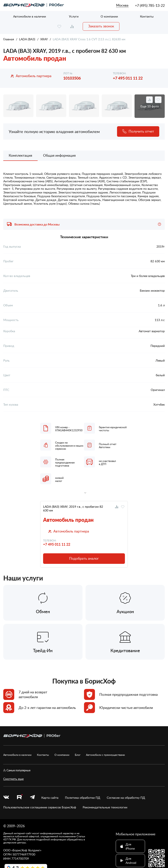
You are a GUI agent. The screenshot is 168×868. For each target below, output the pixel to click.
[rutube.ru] (19, 797)
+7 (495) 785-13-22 (150, 5)
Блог (78, 755)
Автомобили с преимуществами (105, 755)
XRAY (44, 39)
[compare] (72, 26)
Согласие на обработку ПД (126, 798)
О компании (109, 16)
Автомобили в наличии (30, 16)
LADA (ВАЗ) (27, 39)
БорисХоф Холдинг (26, 850)
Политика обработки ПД (83, 798)
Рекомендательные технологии (105, 807)
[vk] (6, 798)
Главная (9, 39)
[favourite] (59, 26)
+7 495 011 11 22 (128, 78)
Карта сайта (50, 798)
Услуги (74, 16)
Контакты (147, 16)
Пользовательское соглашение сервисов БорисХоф (40, 807)
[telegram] (32, 798)
